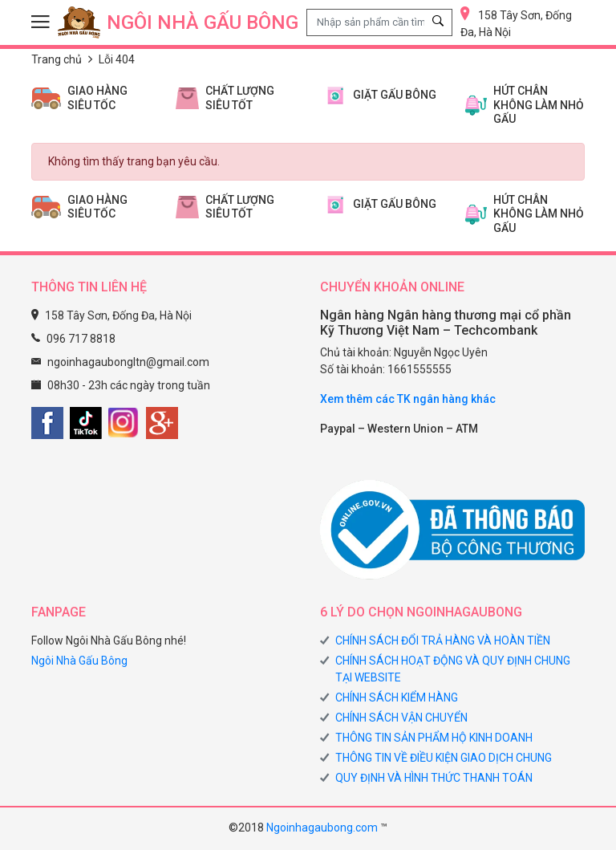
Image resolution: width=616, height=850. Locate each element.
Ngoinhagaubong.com (322, 828)
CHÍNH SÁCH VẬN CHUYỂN (401, 718)
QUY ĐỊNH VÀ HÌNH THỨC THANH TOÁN (434, 778)
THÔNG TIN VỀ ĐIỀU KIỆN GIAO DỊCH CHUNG (444, 758)
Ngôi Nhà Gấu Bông (79, 661)
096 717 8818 (81, 339)
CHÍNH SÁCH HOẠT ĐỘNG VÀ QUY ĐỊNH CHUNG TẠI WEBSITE (453, 669)
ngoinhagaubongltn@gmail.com (128, 362)
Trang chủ (57, 59)
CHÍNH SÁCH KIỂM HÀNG (397, 697)
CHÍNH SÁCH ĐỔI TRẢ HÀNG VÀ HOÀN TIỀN (443, 641)
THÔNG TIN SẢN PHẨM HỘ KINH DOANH (434, 738)
